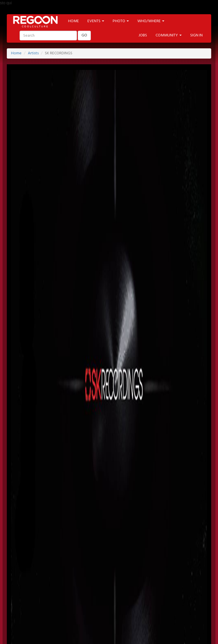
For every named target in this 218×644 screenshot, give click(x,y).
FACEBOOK (45, 563)
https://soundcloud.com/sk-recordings (44, 457)
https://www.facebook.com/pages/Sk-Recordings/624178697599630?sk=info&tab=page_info (92, 425)
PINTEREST (97, 563)
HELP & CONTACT (109, 627)
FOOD (131, 594)
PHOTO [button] (121, 21)
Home (16, 53)
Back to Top (28, 641)
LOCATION (83, 578)
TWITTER (72, 563)
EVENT (60, 578)
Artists (33, 53)
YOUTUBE (124, 563)
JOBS (143, 35)
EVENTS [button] (96, 21)
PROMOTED (133, 578)
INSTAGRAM (152, 563)
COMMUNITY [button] (169, 35)
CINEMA (90, 594)
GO (84, 35)
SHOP (169, 594)
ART (49, 594)
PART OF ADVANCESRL (109, 620)
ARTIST (107, 578)
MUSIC (111, 594)
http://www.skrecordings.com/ (38, 392)
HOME (74, 21)
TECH (150, 594)
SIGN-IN (41, 547)
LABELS (158, 578)
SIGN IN (196, 35)
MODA (68, 594)
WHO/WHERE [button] (151, 21)
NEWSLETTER (86, 547)
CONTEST (191, 594)
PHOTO (180, 578)
